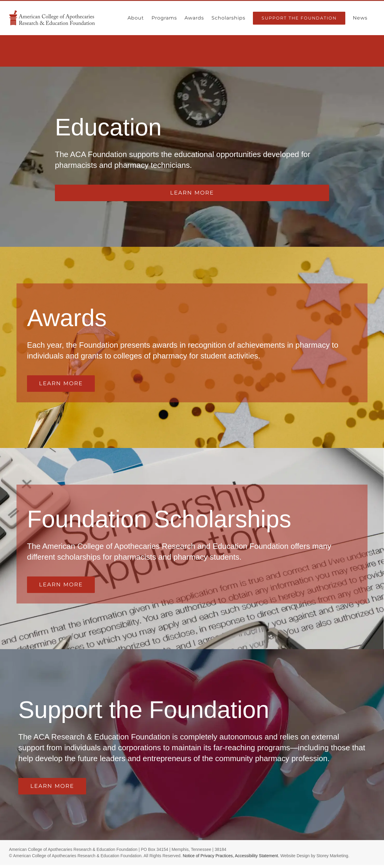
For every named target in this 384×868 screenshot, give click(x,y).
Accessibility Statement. (257, 856)
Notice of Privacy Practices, (208, 856)
